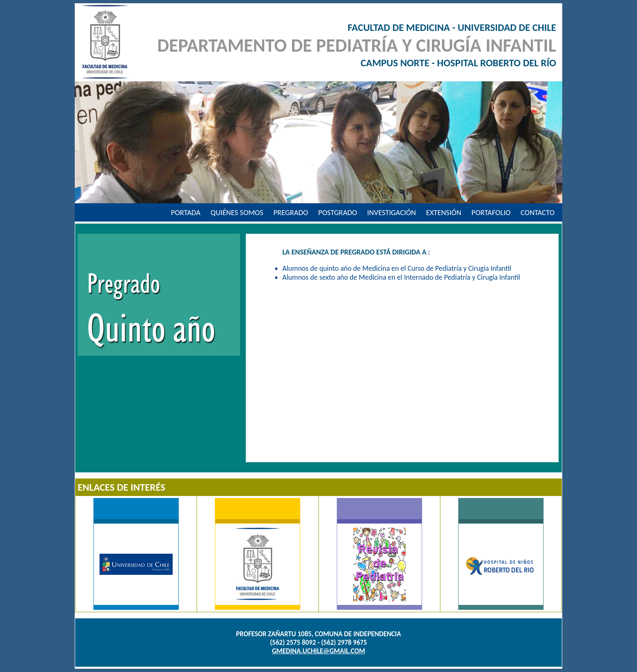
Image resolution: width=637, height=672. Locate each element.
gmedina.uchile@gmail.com (319, 651)
